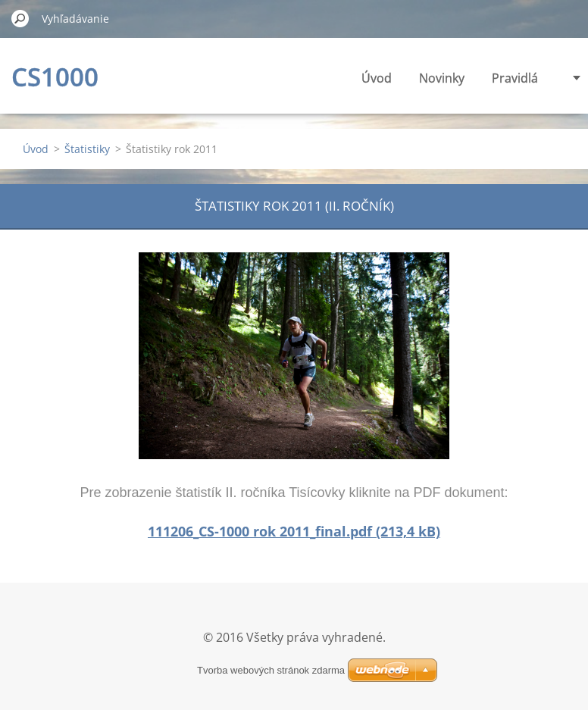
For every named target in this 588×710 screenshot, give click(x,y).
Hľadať (20, 18)
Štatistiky (87, 149)
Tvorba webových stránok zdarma (271, 670)
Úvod (377, 78)
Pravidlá (515, 78)
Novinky (442, 78)
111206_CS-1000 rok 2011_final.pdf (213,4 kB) (294, 531)
